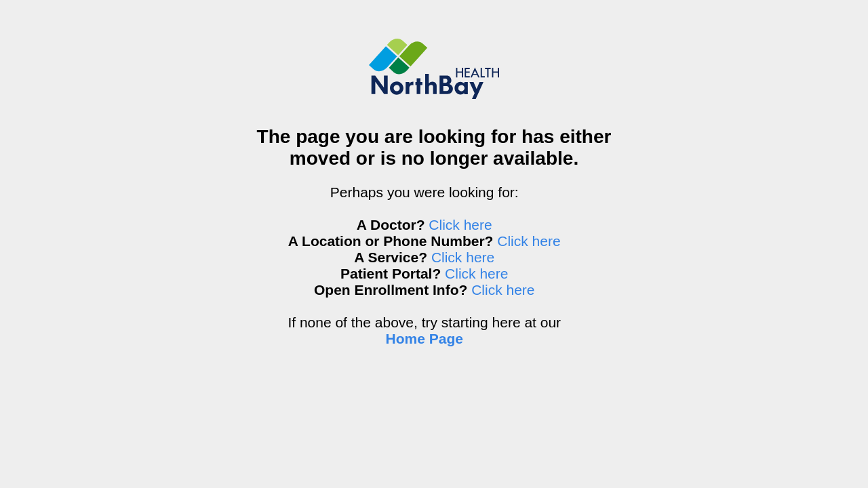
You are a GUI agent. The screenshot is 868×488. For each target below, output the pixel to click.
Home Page (425, 339)
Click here (460, 225)
